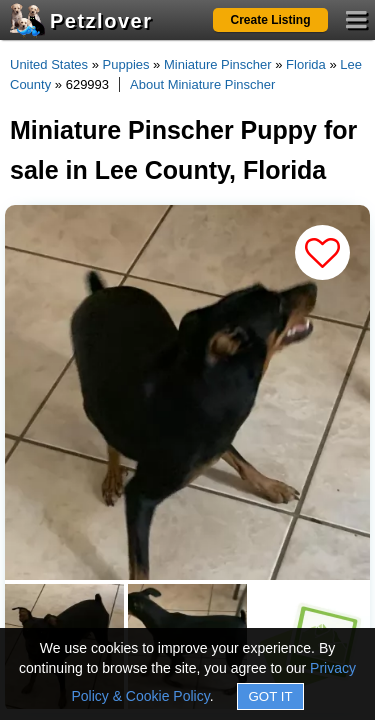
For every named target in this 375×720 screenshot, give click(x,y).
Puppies (126, 64)
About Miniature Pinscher (202, 84)
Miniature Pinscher (218, 64)
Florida (306, 64)
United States (49, 64)
